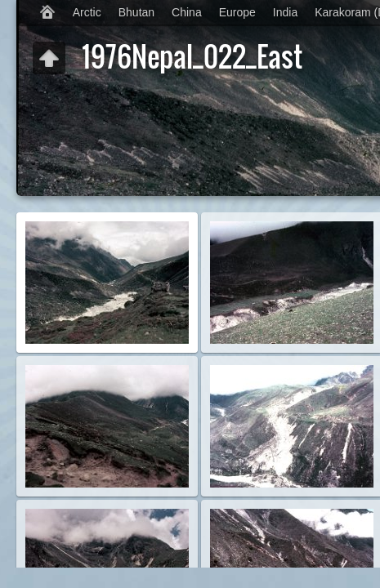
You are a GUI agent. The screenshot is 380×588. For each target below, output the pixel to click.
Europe (237, 12)
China (187, 12)
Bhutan (136, 12)
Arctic (87, 12)
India (285, 12)
